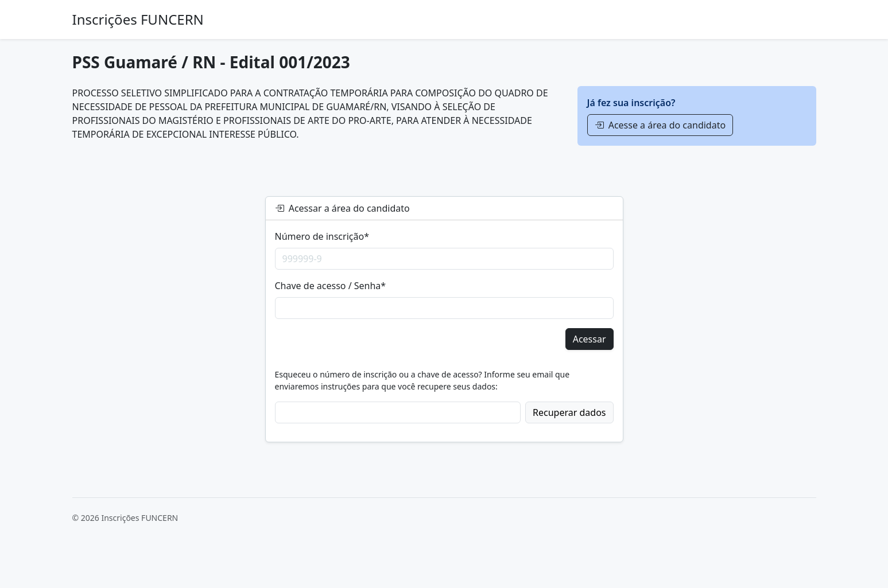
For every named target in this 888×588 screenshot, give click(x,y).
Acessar (590, 339)
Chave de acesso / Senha (331, 286)
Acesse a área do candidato (660, 125)
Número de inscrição (322, 236)
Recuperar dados (569, 412)
